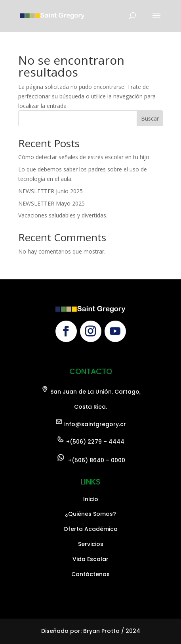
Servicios (91, 615)
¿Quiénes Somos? (90, 585)
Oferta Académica (90, 600)
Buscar (150, 118)
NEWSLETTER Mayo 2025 (51, 203)
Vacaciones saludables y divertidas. (63, 215)
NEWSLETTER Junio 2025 (50, 191)
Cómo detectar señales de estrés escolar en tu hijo (84, 157)
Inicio (91, 570)
